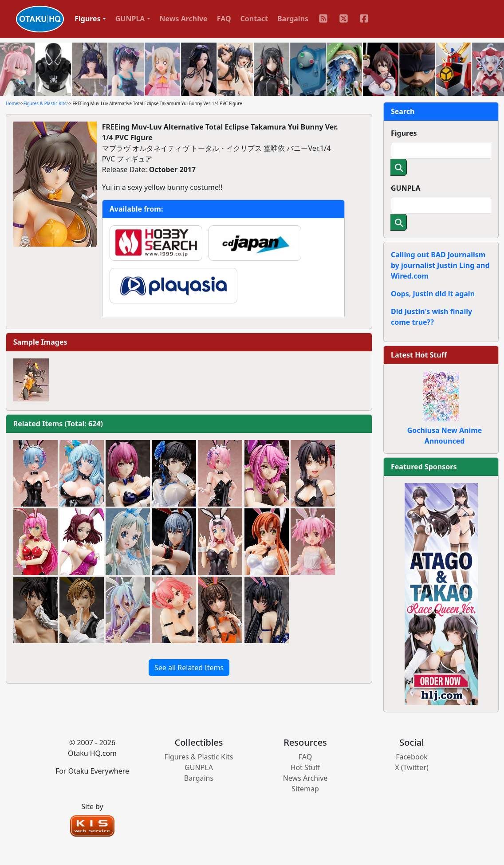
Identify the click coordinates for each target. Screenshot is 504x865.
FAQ (224, 19)
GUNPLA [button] (130, 19)
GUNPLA (406, 188)
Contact (254, 19)
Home (12, 103)
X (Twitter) (412, 767)
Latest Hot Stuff (419, 355)
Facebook (412, 757)
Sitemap (305, 789)
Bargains (293, 19)
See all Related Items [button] (189, 668)
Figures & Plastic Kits (45, 103)
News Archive (184, 19)
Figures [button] (88, 19)
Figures (404, 133)
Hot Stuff (305, 767)
